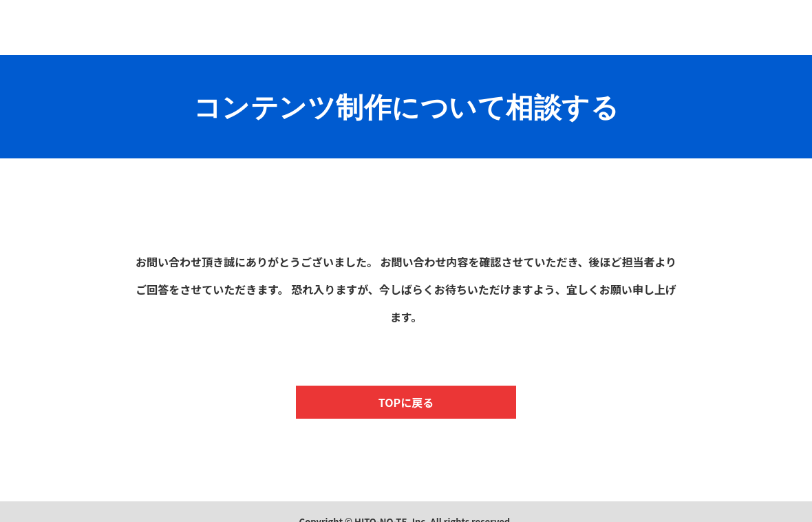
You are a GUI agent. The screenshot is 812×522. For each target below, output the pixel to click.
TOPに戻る (406, 402)
